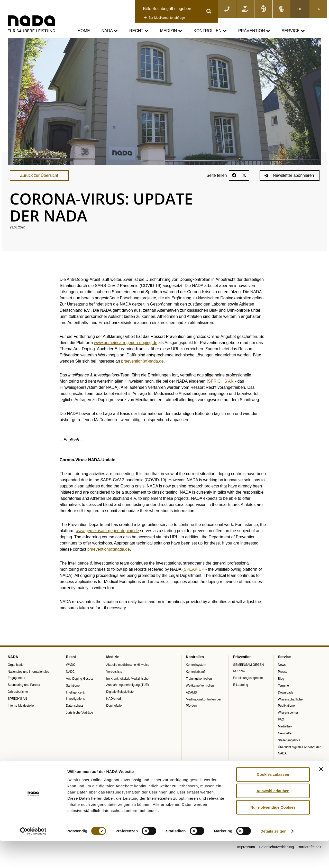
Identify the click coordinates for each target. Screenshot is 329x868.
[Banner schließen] (321, 796)
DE (300, 9)
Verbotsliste (114, 685)
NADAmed (113, 712)
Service (293, 31)
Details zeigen (273, 858)
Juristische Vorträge (80, 726)
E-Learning (240, 698)
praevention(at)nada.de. (143, 374)
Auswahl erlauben (273, 817)
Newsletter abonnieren (289, 188)
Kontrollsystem (196, 678)
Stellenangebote (289, 753)
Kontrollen (210, 31)
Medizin (171, 31)
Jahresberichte (18, 705)
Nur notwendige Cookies (273, 834)
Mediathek (285, 740)
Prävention (254, 31)
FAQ (281, 733)
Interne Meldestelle (21, 719)
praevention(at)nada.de (109, 562)
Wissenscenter (288, 726)
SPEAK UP (194, 582)
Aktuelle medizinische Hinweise (128, 678)
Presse (283, 685)
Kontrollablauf (195, 685)
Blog (281, 692)
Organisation (16, 678)
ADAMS (191, 706)
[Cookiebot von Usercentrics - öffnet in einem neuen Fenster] (33, 858)
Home (84, 31)
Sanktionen (74, 699)
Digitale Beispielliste (120, 705)
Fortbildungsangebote (248, 691)
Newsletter (285, 746)
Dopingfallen (115, 719)
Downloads (285, 706)
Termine (283, 699)
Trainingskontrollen (199, 692)
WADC (71, 678)
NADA (109, 31)
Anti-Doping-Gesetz (80, 692)
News (282, 678)
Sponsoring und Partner (24, 698)
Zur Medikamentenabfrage (167, 18)
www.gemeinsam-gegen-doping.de (125, 356)
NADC (70, 685)
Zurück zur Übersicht (39, 188)
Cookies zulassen (273, 801)
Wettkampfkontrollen (200, 699)
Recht (139, 31)
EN (318, 9)
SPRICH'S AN (221, 394)
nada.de (14, 41)
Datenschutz (75, 719)
